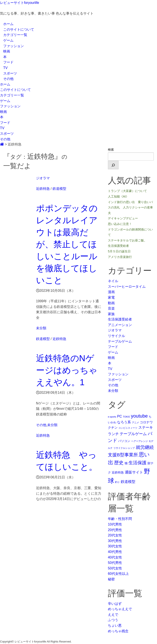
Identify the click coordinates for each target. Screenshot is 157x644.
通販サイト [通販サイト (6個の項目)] (134, 472)
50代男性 (115, 563)
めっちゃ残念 (118, 631)
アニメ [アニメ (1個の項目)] (135, 422)
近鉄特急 (43, 189)
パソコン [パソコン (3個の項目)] (124, 441)
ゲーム (8, 40)
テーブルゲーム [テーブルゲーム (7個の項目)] (133, 434)
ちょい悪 (115, 625)
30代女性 (115, 546)
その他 (8, 79)
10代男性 (115, 524)
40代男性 (115, 552)
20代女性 (115, 535)
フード (8, 62)
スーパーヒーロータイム (127, 287)
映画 (7, 51)
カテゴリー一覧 (15, 35)
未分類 (41, 328)
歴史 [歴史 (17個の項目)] (119, 463)
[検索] (113, 165)
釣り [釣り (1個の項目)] (117, 482)
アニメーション (120, 325)
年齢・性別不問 (120, 519)
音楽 (111, 308)
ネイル (113, 281)
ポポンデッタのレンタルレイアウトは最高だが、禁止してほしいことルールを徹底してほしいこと (67, 244)
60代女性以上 (118, 574)
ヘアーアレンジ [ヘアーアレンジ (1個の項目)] (140, 441)
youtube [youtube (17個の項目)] (139, 416)
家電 (111, 297)
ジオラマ (43, 178)
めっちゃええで (120, 609)
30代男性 (115, 541)
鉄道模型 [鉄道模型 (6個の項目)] (128, 482)
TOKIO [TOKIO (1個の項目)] (126, 417)
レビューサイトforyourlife (20, 3)
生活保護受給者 (120, 319)
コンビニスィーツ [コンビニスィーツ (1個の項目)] (128, 428)
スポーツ (10, 73)
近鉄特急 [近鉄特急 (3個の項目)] (118, 472)
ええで (113, 615)
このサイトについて (19, 29)
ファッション (14, 46)
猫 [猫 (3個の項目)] (126, 463)
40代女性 (115, 557)
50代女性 (115, 568)
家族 (111, 314)
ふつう (113, 620)
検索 (111, 150)
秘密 (111, 579)
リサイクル (116, 336)
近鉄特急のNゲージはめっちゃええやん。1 (67, 370)
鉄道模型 (59, 189)
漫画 (111, 292)
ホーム (8, 24)
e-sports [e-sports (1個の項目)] (112, 417)
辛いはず (115, 604)
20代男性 (115, 530)
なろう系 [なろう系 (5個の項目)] (124, 422)
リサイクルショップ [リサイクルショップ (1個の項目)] (124, 448)
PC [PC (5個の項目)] (120, 416)
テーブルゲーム (120, 341)
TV (5, 68)
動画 (111, 303)
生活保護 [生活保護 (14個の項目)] (137, 463)
